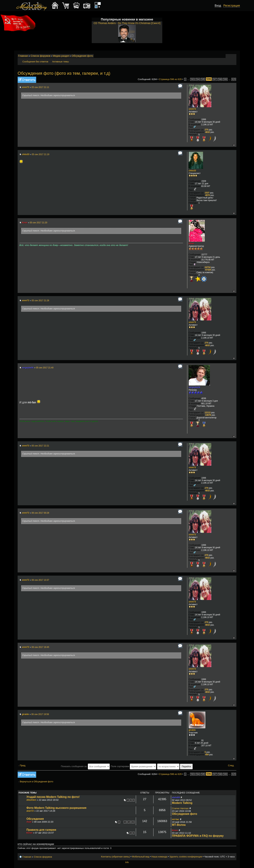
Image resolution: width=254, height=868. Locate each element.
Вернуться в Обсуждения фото (37, 782)
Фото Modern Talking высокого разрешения (56, 808)
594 (198, 79)
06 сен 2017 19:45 (40, 647)
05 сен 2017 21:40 (45, 368)
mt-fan (176, 819)
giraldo (25, 714)
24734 (208, 267)
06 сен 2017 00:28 (40, 513)
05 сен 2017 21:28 (40, 301)
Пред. (23, 765)
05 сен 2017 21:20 (38, 223)
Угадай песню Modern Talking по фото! (53, 797)
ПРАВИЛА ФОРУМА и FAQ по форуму (198, 836)
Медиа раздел (61, 56)
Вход (218, 6)
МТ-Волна (179, 825)
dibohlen (31, 800)
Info (127, 862)
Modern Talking (182, 803)
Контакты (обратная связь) (116, 857)
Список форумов (41, 56)
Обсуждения (35, 819)
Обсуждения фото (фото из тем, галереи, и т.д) (64, 73)
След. (231, 765)
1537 (207, 193)
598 (220, 79)
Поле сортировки (133, 766)
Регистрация (232, 6)
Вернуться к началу (234, 145)
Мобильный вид (234, 56)
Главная (23, 56)
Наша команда (159, 857)
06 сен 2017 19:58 (40, 714)
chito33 (26, 154)
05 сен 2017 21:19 (40, 154)
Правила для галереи (41, 830)
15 (133, 822)
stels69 (176, 797)
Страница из (170, 79)
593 (192, 79)
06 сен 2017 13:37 (40, 580)
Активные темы (60, 62)
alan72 (30, 811)
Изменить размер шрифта (229, 56)
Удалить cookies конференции (186, 857)
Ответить (27, 80)
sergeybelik (28, 368)
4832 (208, 132)
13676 (208, 415)
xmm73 (25, 87)
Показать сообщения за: (85, 766)
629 (234, 79)
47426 (208, 270)
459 (207, 755)
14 (129, 822)
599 (225, 79)
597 (215, 79)
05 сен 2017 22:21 (40, 446)
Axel (29, 822)
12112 (208, 413)
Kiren (25, 223)
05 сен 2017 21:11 (40, 87)
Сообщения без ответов (35, 62)
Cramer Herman (180, 808)
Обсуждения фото (82, 56)
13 (125, 822)
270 (206, 130)
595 (203, 79)
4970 (208, 195)
